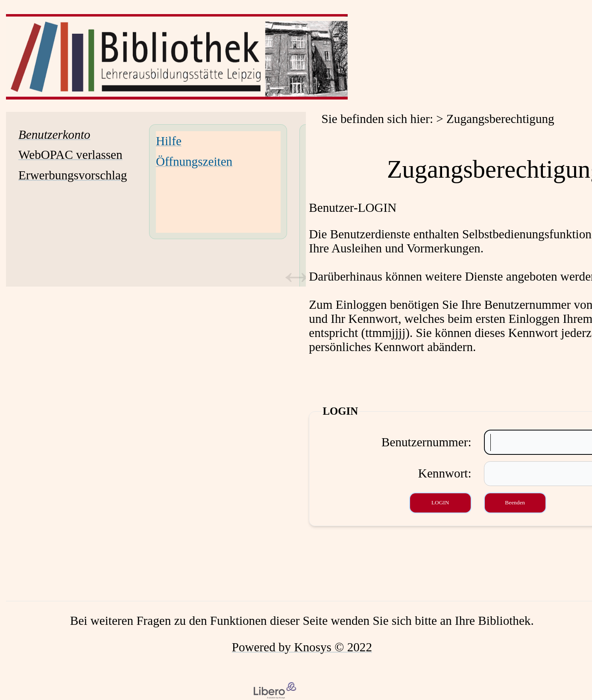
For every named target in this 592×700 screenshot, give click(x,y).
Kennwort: (445, 473)
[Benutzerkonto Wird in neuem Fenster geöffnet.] (54, 135)
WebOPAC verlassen (70, 155)
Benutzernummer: (426, 442)
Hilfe (169, 141)
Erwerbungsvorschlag (73, 175)
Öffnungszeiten (194, 161)
